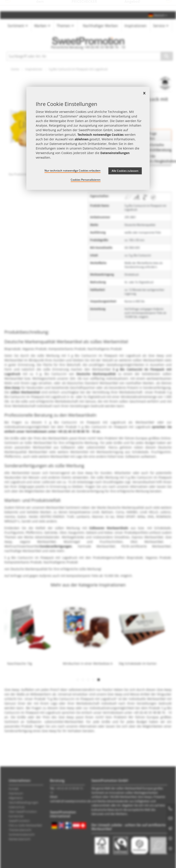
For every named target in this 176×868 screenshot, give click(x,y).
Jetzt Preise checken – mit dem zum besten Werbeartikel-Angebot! (88, 6)
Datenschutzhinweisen (99, 148)
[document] (88, 138)
